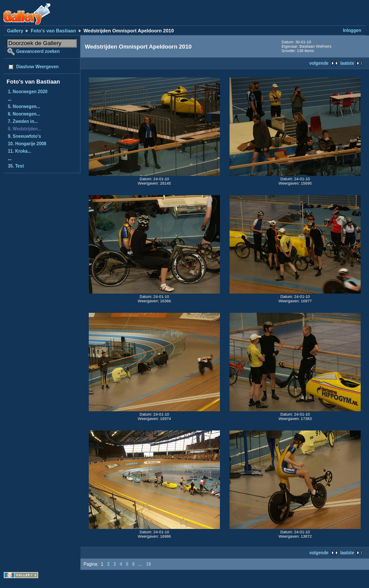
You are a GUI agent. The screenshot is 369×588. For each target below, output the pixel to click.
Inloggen (352, 30)
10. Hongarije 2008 (27, 144)
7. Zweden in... (23, 121)
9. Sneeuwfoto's (24, 136)
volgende (319, 63)
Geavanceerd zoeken (38, 51)
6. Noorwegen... (24, 114)
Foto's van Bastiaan (53, 31)
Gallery (15, 31)
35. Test (16, 166)
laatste (347, 63)
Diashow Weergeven (37, 67)
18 (148, 564)
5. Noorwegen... (24, 107)
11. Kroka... (19, 151)
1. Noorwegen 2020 (28, 92)
